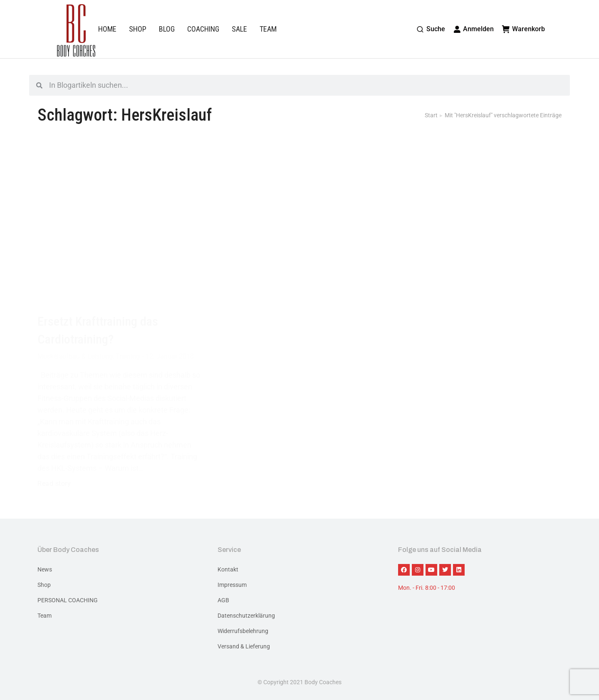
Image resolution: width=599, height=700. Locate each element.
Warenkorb (524, 29)
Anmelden (474, 29)
